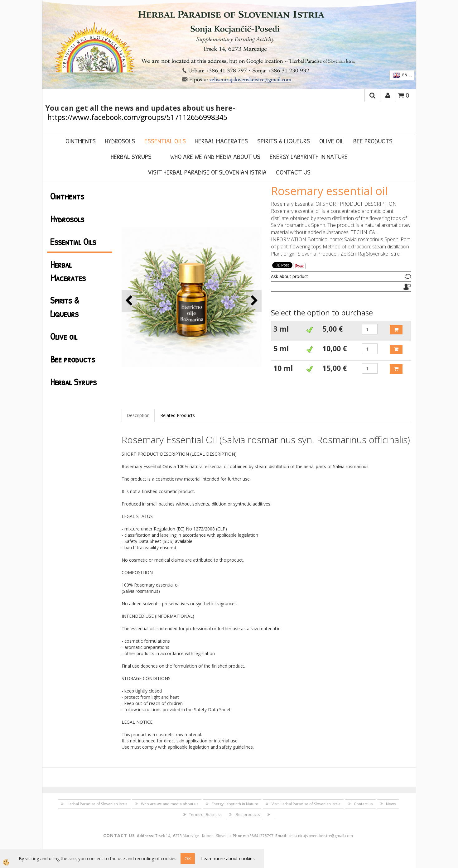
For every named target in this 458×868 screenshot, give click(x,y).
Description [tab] (138, 415)
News (391, 804)
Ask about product (289, 276)
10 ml (283, 368)
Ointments (81, 141)
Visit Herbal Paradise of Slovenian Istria (207, 172)
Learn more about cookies (228, 858)
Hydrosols (120, 141)
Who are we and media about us (215, 156)
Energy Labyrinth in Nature (309, 156)
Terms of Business (205, 815)
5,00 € (333, 329)
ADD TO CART (396, 330)
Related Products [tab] (178, 415)
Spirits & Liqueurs (284, 141)
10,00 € (335, 348)
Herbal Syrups (131, 156)
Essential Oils (165, 141)
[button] (254, 301)
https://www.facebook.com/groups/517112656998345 (137, 117)
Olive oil (332, 141)
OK (188, 858)
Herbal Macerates (222, 141)
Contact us (293, 172)
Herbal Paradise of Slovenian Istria (97, 804)
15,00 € (335, 368)
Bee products (373, 141)
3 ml (281, 329)
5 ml (281, 348)
